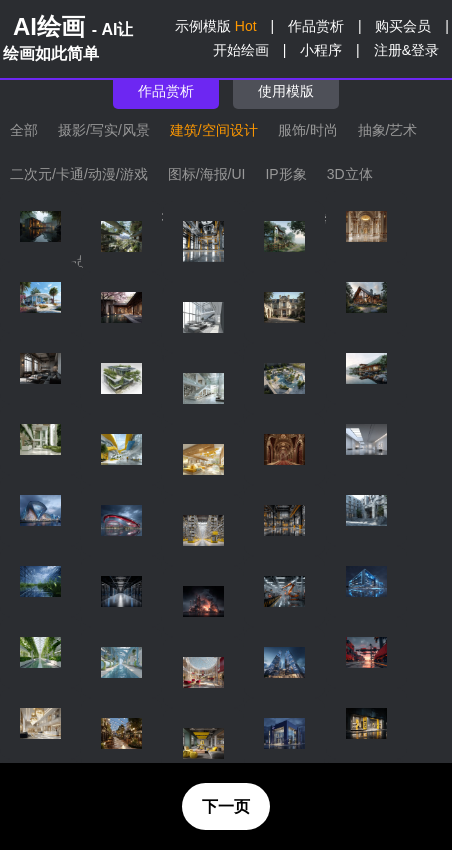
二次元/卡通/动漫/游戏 (79, 174)
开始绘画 (241, 50)
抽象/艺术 (388, 130)
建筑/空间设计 (214, 130)
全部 (24, 130)
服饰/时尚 (308, 130)
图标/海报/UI (207, 174)
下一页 (226, 806)
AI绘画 (68, 37)
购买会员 (403, 26)
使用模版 (286, 91)
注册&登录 (406, 50)
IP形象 (285, 174)
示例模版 (216, 26)
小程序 (321, 50)
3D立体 (350, 174)
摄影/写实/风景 (104, 130)
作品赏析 (316, 26)
